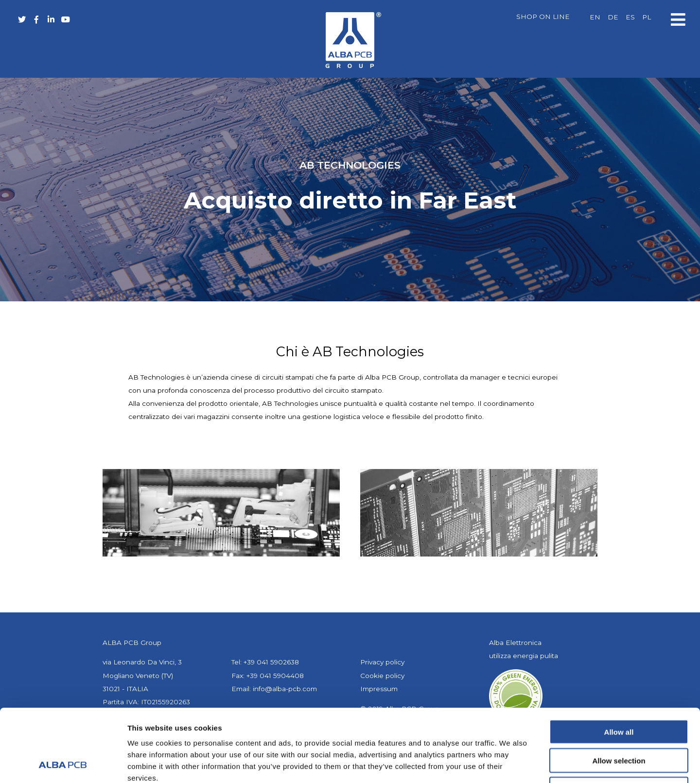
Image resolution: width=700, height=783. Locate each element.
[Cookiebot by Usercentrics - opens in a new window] (63, 764)
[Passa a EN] (595, 17)
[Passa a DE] (613, 17)
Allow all (619, 664)
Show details (510, 764)
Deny (619, 721)
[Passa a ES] (630, 17)
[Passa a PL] (647, 17)
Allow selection (619, 692)
